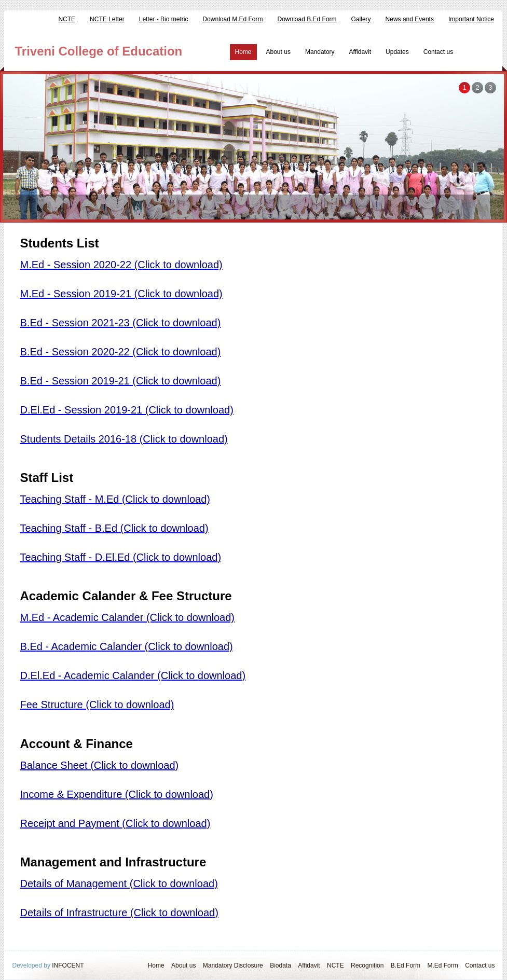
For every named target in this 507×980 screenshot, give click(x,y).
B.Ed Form (406, 965)
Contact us (438, 52)
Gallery (361, 19)
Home (243, 52)
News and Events (410, 19)
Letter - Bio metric (164, 19)
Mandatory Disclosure (233, 965)
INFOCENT (68, 965)
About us (278, 52)
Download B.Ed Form (307, 19)
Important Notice (471, 19)
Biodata (280, 965)
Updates (397, 52)
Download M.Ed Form (232, 19)
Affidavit (360, 52)
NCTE (67, 19)
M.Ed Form (442, 965)
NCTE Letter (107, 19)
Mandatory (320, 52)
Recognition (367, 965)
